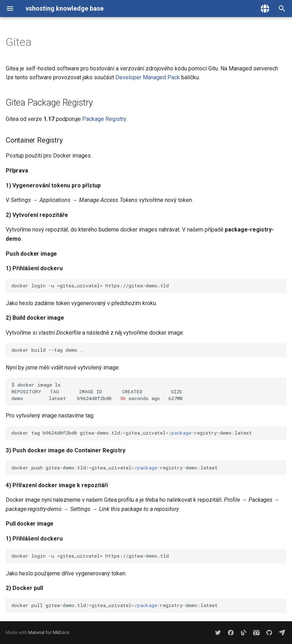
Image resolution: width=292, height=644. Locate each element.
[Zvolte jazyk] (265, 9)
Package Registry (104, 119)
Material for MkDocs (49, 632)
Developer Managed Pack (148, 77)
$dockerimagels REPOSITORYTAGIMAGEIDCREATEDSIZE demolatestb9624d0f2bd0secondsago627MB (149, 392)
